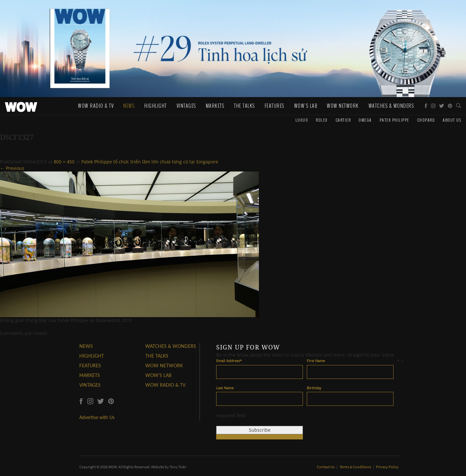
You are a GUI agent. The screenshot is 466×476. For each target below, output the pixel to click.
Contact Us (326, 467)
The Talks (244, 106)
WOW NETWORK (164, 365)
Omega (365, 120)
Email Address (229, 361)
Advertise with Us (97, 417)
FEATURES (90, 365)
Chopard (426, 120)
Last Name (225, 388)
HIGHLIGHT (92, 356)
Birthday (314, 388)
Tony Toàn (178, 467)
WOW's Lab (306, 106)
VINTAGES (90, 385)
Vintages (186, 106)
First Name (316, 361)
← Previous (12, 168)
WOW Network (343, 106)
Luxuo (302, 120)
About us (452, 120)
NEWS (86, 346)
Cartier (343, 120)
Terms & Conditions (356, 467)
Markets (215, 106)
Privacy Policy (387, 467)
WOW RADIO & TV (165, 385)
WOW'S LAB (158, 375)
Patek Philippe (394, 120)
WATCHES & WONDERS (391, 106)
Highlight (156, 106)
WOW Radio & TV (96, 106)
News (129, 106)
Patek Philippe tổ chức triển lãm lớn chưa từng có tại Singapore (150, 162)
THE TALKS (157, 356)
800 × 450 (64, 162)
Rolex (322, 120)
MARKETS (90, 375)
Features (275, 106)
